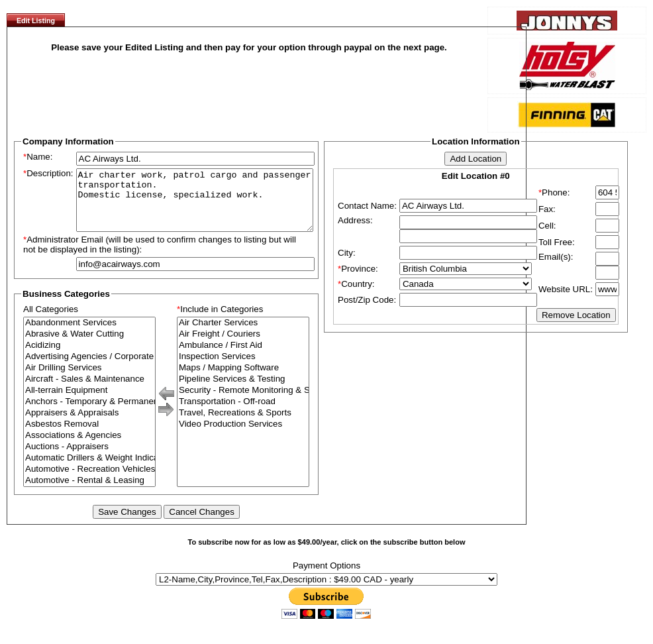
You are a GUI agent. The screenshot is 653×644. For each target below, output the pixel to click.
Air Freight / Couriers (243, 346)
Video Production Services (243, 436)
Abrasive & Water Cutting (89, 346)
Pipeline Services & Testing (243, 391)
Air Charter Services (243, 335)
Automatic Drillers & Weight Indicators (89, 470)
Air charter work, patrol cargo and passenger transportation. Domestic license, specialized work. (195, 206)
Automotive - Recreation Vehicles (89, 481)
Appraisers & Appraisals (89, 425)
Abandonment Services (89, 335)
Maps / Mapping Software (243, 380)
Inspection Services (243, 369)
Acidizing (89, 357)
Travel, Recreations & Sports (243, 425)
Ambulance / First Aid (243, 357)
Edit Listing (36, 21)
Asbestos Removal (89, 436)
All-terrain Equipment (89, 402)
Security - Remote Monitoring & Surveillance (243, 402)
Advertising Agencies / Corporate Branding (89, 369)
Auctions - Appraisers (89, 459)
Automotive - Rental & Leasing (89, 493)
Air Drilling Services (89, 380)
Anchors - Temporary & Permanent (89, 414)
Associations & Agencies (89, 448)
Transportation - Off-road (243, 414)
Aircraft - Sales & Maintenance (89, 391)
